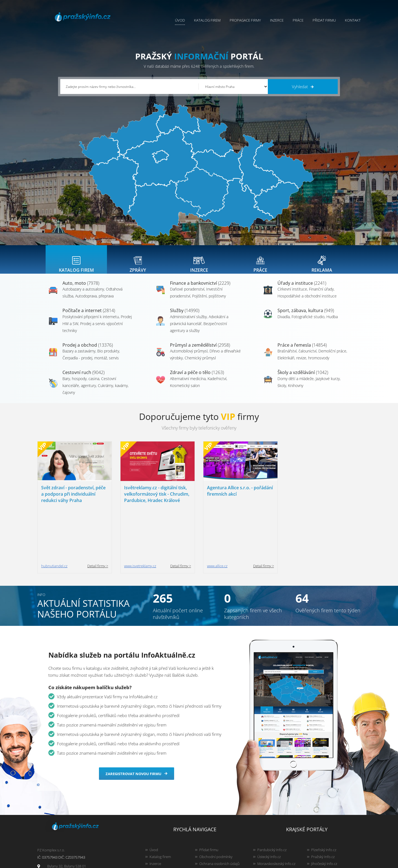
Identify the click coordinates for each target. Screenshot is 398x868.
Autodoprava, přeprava (94, 301)
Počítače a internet (89, 316)
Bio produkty (108, 356)
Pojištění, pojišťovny (209, 301)
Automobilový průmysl (189, 356)
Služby (185, 316)
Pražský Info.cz (323, 805)
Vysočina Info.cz (270, 819)
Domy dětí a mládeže (296, 384)
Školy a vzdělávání (303, 378)
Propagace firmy (245, 20)
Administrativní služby (188, 322)
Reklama (156, 833)
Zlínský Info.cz (322, 819)
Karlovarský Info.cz (326, 840)
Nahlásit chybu (211, 826)
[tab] (76, 262)
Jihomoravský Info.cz (274, 833)
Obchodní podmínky (216, 805)
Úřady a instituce (302, 289)
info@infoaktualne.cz (64, 825)
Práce (298, 20)
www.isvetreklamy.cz (140, 514)
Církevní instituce (292, 295)
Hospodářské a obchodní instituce (307, 301)
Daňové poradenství (187, 295)
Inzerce (277, 20)
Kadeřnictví (217, 384)
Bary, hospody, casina (81, 384)
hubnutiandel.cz (54, 514)
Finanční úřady (321, 295)
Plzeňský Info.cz (324, 798)
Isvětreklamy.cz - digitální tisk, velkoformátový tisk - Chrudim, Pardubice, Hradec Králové (157, 500)
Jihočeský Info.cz (324, 812)
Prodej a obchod (88, 351)
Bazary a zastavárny (79, 356)
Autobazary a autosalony (83, 295)
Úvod (180, 20)
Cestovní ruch (83, 378)
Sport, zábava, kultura (306, 316)
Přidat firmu (324, 20)
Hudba (332, 322)
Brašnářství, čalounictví (297, 356)
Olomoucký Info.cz (326, 833)
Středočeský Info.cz (327, 826)
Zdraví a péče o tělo (197, 378)
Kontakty (206, 819)
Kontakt (353, 20)
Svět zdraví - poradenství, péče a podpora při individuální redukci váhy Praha (73, 500)
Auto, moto (81, 289)
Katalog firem (207, 20)
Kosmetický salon (185, 391)
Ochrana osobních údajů (219, 812)
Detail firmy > (98, 514)
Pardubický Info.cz (272, 798)
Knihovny (296, 391)
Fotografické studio (308, 322)
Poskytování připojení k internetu (91, 322)
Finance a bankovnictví (200, 289)
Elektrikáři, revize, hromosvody (303, 363)
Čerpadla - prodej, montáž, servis (91, 363)
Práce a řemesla (302, 351)
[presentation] (76, 262)
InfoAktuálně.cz (81, 863)
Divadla (284, 322)
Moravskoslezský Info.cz (276, 812)
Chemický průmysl (200, 363)
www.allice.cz (217, 514)
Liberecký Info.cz (271, 840)
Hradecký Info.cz (270, 826)
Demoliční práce (332, 356)
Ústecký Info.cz (269, 805)
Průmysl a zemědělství (200, 351)
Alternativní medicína (188, 384)
